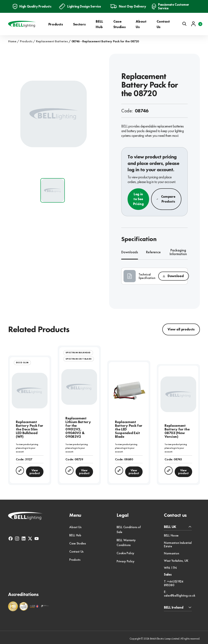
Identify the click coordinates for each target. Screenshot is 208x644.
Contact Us (163, 24)
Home (12, 41)
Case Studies (119, 24)
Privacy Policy (126, 561)
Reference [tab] (153, 252)
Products (56, 24)
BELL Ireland (174, 607)
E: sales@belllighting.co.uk (179, 594)
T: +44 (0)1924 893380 (174, 583)
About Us (141, 24)
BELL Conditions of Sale (129, 529)
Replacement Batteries (52, 41)
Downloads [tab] (130, 252)
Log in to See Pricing (138, 199)
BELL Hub (99, 24)
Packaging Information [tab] (178, 252)
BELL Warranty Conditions (126, 543)
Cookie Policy (125, 553)
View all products (181, 329)
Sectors (79, 24)
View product (35, 472)
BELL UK (170, 527)
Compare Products (166, 199)
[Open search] (184, 24)
